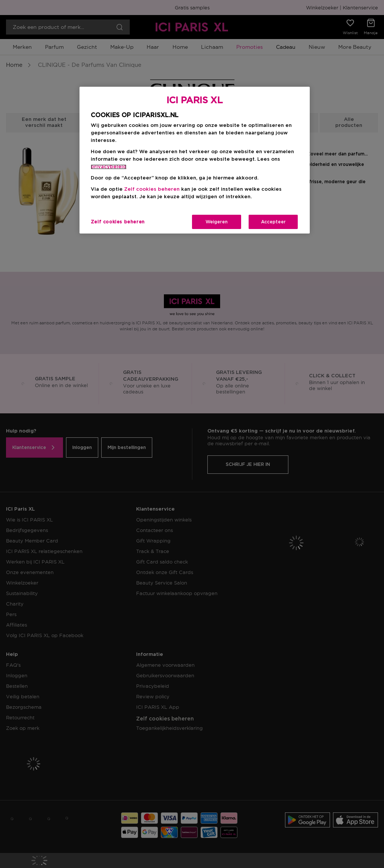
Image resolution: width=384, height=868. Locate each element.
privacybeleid (109, 167)
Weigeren (217, 222)
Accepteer (273, 222)
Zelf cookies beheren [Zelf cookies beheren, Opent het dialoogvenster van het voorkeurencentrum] (118, 222)
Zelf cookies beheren (152, 189)
